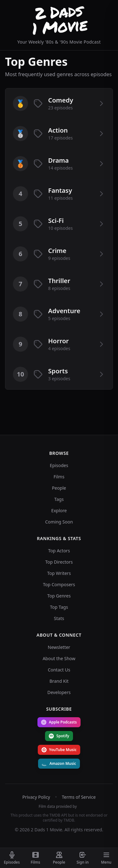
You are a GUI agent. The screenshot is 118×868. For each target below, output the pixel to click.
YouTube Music (59, 750)
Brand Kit (59, 681)
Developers (59, 692)
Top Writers (59, 573)
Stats (59, 618)
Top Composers (59, 584)
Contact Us (59, 670)
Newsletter (59, 647)
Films (59, 477)
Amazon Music (59, 763)
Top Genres (59, 596)
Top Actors (59, 551)
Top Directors (59, 562)
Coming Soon (59, 522)
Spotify (59, 736)
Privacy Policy (36, 797)
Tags (59, 499)
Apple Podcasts (59, 722)
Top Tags (59, 607)
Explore (59, 510)
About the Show (59, 658)
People (59, 488)
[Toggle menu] (106, 858)
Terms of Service (79, 797)
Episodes (59, 465)
